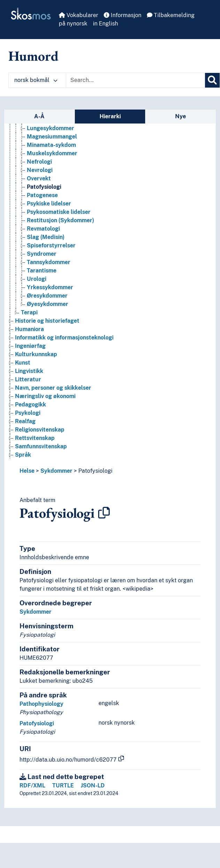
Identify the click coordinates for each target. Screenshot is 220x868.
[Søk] (212, 80)
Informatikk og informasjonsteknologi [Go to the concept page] (64, 338)
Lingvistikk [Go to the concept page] (29, 371)
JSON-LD (93, 785)
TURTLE (63, 785)
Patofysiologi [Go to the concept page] (44, 187)
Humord (33, 56)
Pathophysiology (41, 704)
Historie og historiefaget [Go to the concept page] (47, 321)
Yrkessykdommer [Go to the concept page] (50, 287)
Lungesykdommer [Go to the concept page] (50, 128)
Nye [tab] (180, 116)
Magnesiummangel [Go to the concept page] (52, 137)
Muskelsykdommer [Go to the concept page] (52, 153)
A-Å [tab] (39, 116)
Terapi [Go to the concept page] (29, 312)
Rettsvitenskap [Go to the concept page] (35, 438)
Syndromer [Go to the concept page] (42, 254)
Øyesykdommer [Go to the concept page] (48, 304)
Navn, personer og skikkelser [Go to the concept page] (53, 388)
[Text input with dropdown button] (135, 80)
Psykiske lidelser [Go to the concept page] (49, 204)
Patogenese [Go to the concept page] (42, 195)
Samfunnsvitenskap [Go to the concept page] (41, 446)
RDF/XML (32, 785)
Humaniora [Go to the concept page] (29, 329)
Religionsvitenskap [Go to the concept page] (40, 430)
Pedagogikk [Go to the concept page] (30, 405)
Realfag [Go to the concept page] (25, 421)
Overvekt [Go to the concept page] (39, 178)
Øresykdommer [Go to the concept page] (47, 296)
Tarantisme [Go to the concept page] (42, 271)
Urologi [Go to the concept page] (37, 279)
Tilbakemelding (171, 15)
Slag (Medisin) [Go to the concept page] (46, 237)
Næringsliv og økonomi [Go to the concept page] (45, 396)
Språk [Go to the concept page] (23, 455)
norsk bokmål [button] (36, 80)
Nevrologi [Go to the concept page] (40, 170)
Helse (27, 471)
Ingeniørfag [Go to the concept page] (30, 346)
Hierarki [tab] (110, 116)
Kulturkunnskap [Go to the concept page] (36, 354)
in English (105, 24)
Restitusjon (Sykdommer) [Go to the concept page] (60, 220)
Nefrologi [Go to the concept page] (39, 162)
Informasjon (123, 15)
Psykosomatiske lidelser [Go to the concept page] (59, 212)
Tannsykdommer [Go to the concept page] (49, 262)
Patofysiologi (95, 471)
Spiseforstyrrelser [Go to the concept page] (51, 245)
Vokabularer (78, 15)
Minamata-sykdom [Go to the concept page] (51, 145)
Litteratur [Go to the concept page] (28, 379)
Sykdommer (56, 471)
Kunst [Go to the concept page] (23, 363)
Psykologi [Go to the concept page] (28, 413)
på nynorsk (73, 24)
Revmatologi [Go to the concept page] (43, 229)
